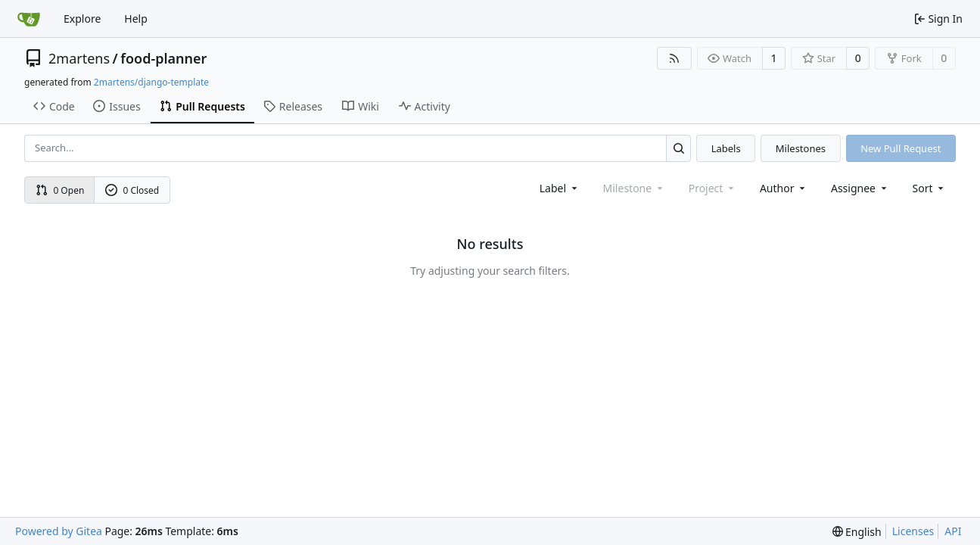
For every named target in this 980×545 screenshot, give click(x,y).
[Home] (29, 19)
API (953, 531)
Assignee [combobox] (860, 188)
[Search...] (678, 148)
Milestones (801, 148)
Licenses (913, 531)
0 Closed (132, 190)
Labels (726, 148)
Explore (82, 19)
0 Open (60, 190)
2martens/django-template (151, 82)
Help (136, 19)
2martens (79, 58)
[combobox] (560, 188)
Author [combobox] (784, 188)
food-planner (163, 58)
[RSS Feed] (674, 58)
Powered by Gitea (59, 531)
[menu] (930, 188)
